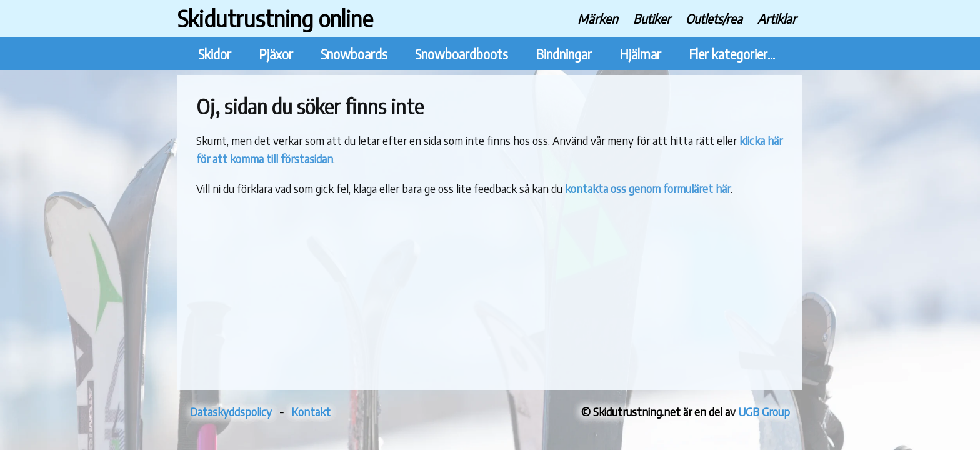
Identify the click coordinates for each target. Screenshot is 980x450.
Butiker (652, 18)
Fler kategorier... (732, 54)
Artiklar (777, 18)
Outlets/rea (714, 18)
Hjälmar (640, 54)
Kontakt (311, 412)
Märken (598, 18)
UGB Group (764, 412)
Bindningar (564, 54)
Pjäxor (276, 54)
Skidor (215, 54)
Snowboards (354, 54)
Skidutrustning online (275, 18)
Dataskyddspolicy (231, 412)
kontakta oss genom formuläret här (648, 188)
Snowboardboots (462, 54)
